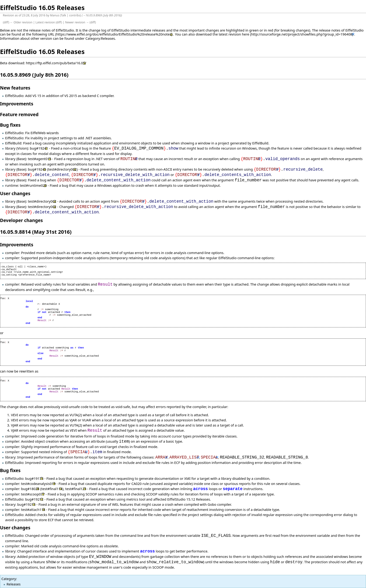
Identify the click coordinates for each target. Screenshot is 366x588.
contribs (75, 15)
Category (9, 579)
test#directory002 (62, 169)
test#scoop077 (33, 494)
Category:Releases (100, 38)
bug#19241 (39, 148)
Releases (14, 584)
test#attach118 (33, 509)
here (245, 34)
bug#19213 (26, 504)
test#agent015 (39, 159)
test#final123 (76, 489)
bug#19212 (34, 499)
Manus (55, 15)
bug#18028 (30, 489)
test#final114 (52, 489)
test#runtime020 (33, 185)
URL (51, 34)
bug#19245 (37, 169)
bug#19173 (34, 478)
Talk (63, 15)
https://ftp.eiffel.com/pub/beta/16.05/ (56, 63)
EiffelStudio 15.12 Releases (188, 499)
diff (6, 22)
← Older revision (21, 22)
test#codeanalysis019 (38, 484)
